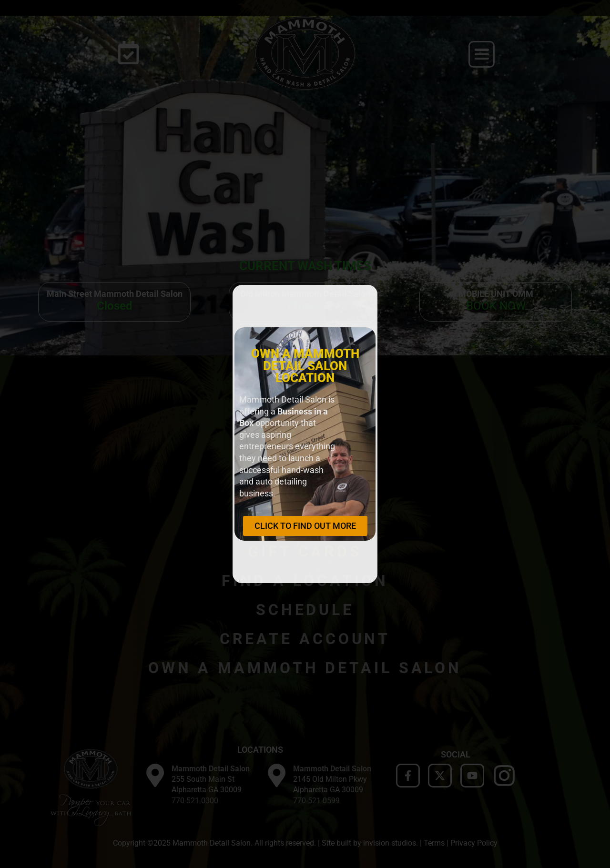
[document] (305, 434)
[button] (363, 299)
